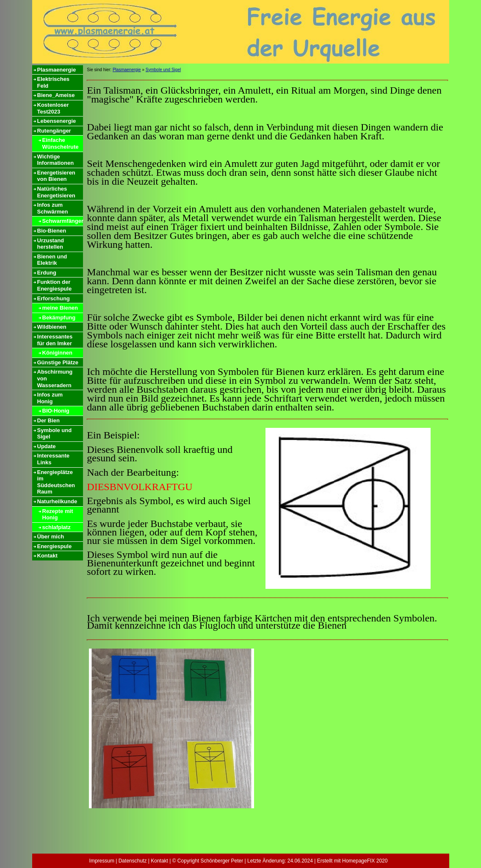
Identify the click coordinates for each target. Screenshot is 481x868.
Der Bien (48, 420)
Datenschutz (133, 861)
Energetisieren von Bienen (56, 176)
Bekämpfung (59, 318)
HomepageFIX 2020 (365, 861)
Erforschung (54, 298)
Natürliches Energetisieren (56, 192)
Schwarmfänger (63, 221)
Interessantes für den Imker (55, 340)
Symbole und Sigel (55, 434)
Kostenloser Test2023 (53, 108)
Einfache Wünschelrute (61, 143)
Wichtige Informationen (56, 160)
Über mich (51, 537)
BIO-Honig (56, 411)
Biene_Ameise (56, 95)
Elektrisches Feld (54, 82)
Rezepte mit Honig (58, 514)
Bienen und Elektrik (52, 260)
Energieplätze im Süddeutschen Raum (56, 482)
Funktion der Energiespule (55, 285)
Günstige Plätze (58, 362)
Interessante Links (54, 459)
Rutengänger (54, 131)
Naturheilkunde (57, 501)
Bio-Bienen (52, 231)
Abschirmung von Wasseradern (55, 378)
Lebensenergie (57, 121)
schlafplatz (57, 527)
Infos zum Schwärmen (53, 208)
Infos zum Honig (50, 398)
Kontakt (47, 556)
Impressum (102, 861)
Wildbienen (52, 327)
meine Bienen (60, 308)
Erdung (47, 273)
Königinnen (58, 353)
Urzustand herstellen (51, 244)
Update (47, 446)
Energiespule (55, 546)
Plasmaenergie (57, 70)
